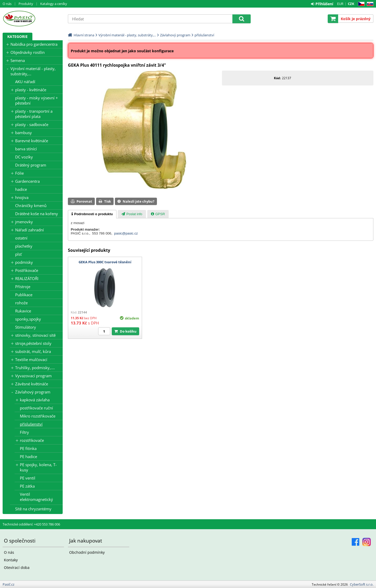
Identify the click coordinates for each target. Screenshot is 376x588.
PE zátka (27, 486)
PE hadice (28, 456)
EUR (340, 4)
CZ (360, 4)
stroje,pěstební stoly (33, 343)
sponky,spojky (28, 319)
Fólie (19, 173)
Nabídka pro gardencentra (34, 44)
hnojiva (22, 197)
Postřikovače (27, 270)
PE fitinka (28, 448)
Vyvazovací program (33, 376)
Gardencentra (27, 181)
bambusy (23, 133)
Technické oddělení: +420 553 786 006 (31, 524)
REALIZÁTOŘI (27, 278)
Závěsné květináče (32, 384)
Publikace (24, 295)
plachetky (24, 246)
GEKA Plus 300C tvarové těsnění (105, 262)
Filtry (24, 432)
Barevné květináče (32, 141)
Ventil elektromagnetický (36, 497)
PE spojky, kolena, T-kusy (38, 467)
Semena (18, 60)
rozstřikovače (32, 440)
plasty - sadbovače (32, 124)
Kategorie (17, 36)
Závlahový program (33, 392)
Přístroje (23, 287)
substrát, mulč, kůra (33, 351)
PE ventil (28, 478)
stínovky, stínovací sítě (35, 335)
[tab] (92, 214)
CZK (351, 4)
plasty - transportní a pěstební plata (34, 114)
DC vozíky (24, 157)
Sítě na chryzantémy (33, 509)
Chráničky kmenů (31, 205)
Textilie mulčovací (31, 359)
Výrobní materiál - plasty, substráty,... (33, 71)
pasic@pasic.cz (126, 233)
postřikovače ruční (36, 408)
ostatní (21, 238)
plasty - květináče (31, 90)
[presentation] (92, 214)
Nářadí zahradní (30, 230)
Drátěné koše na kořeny (37, 214)
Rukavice (23, 311)
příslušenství (31, 424)
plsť (18, 254)
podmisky (24, 262)
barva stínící (26, 149)
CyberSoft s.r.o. (362, 584)
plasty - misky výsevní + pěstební (37, 100)
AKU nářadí (25, 82)
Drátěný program (31, 165)
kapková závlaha (35, 400)
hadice (21, 189)
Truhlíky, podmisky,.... (35, 368)
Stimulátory (26, 327)
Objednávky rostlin (28, 52)
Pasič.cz (33, 19)
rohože (21, 303)
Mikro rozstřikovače (38, 416)
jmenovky (24, 222)
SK (369, 4)
